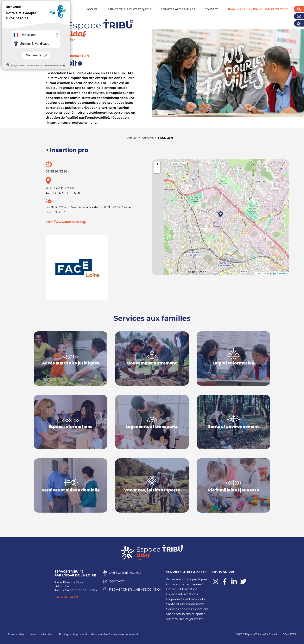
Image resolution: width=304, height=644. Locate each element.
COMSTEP (289, 634)
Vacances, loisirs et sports (186, 614)
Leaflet (263, 274)
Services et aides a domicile (187, 609)
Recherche (299, 9)
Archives (148, 138)
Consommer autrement (185, 584)
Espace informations (182, 594)
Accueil (132, 138)
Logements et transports (186, 599)
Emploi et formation (182, 589)
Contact (299, 16)
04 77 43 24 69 (66, 597)
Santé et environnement (185, 604)
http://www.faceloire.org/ (66, 222)
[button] (221, 214)
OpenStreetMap (280, 274)
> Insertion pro (67, 150)
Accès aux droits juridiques (187, 579)
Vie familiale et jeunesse (185, 619)
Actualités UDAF (299, 23)
